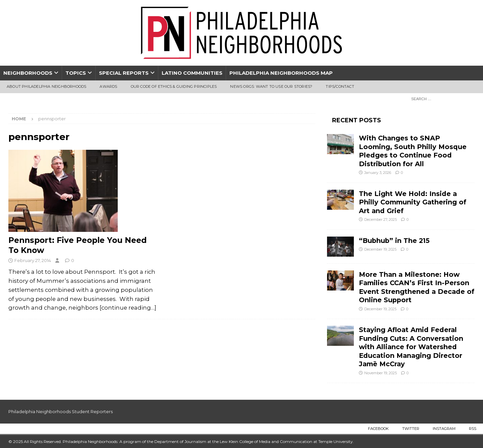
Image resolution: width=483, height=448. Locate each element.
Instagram (444, 429)
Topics (76, 73)
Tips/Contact (340, 86)
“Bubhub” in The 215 (394, 241)
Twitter (411, 429)
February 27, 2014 (33, 260)
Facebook (378, 429)
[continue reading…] (128, 308)
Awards (108, 86)
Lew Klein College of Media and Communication (266, 441)
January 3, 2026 (378, 173)
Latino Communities (192, 73)
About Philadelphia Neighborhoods (46, 86)
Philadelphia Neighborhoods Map (281, 73)
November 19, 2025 (381, 373)
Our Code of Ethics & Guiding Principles (174, 86)
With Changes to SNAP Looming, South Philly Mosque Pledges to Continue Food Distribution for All (413, 151)
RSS (473, 429)
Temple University (336, 441)
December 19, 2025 (380, 249)
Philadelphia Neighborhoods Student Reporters (61, 411)
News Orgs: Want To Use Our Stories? (271, 86)
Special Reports (124, 73)
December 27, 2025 (381, 219)
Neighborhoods (28, 73)
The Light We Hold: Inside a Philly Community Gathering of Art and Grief (413, 202)
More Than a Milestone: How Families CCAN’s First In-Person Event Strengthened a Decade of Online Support (417, 287)
